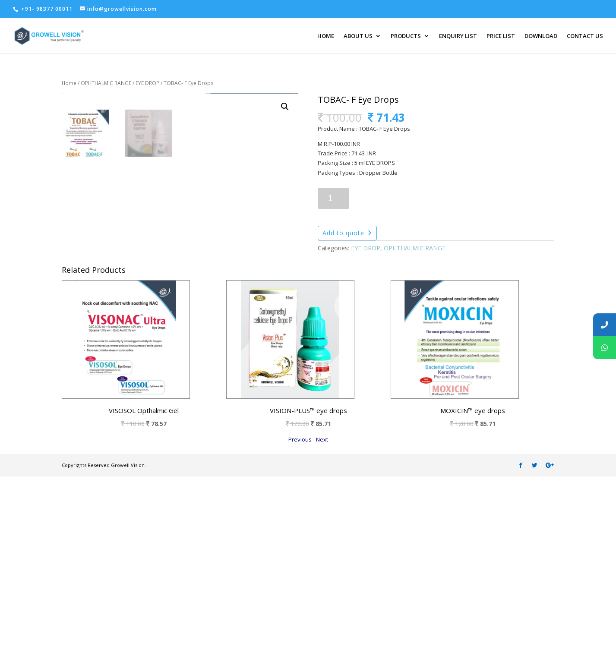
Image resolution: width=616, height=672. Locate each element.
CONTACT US (585, 36)
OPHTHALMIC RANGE (106, 83)
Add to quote (343, 233)
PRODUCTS (406, 36)
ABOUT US (358, 36)
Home (69, 83)
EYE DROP (147, 83)
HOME (326, 36)
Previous (300, 635)
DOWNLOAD (541, 36)
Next (322, 635)
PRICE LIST (501, 36)
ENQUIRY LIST (458, 36)
